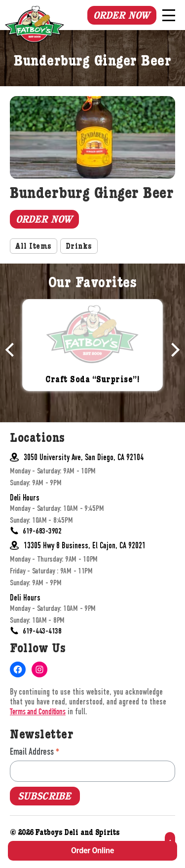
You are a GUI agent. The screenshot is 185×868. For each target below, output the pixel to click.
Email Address (35, 751)
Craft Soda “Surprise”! (92, 381)
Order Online (92, 851)
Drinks (79, 247)
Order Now (121, 15)
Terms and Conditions (38, 713)
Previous (12, 350)
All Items (34, 247)
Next (173, 350)
